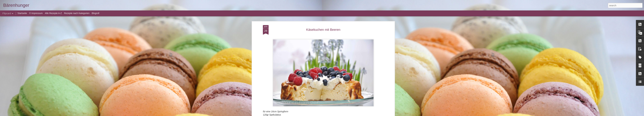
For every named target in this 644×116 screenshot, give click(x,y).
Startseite (22, 13)
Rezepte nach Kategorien (77, 13)
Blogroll (96, 13)
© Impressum (36, 13)
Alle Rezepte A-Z (53, 13)
